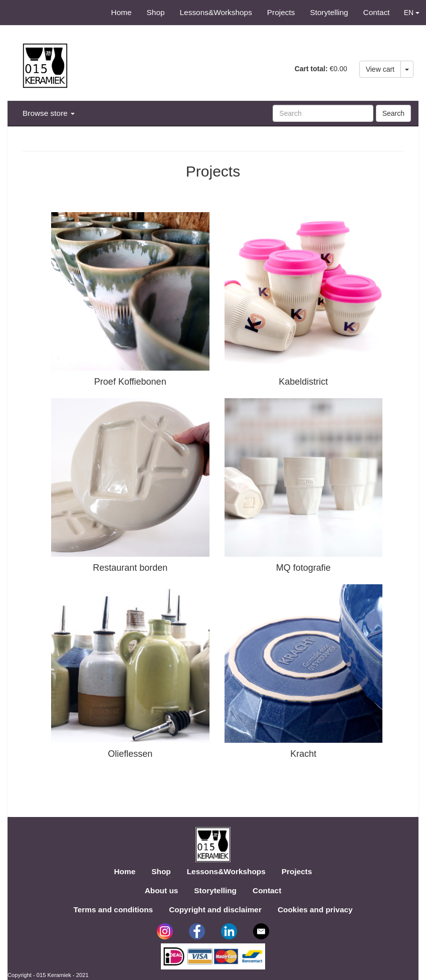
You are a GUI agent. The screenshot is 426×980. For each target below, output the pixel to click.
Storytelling (329, 12)
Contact (377, 12)
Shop (156, 12)
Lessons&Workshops (216, 12)
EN (412, 13)
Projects (281, 12)
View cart (380, 69)
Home (122, 12)
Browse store (49, 113)
